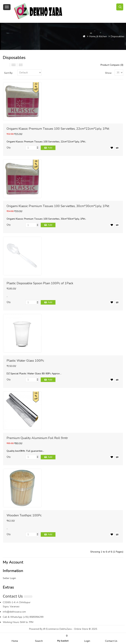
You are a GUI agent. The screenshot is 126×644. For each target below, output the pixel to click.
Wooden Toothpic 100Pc (24, 515)
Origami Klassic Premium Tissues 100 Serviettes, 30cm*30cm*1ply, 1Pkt (58, 206)
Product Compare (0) (112, 65)
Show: (108, 73)
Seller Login (9, 578)
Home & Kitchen (98, 36)
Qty (9, 148)
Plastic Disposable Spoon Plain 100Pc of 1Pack (40, 283)
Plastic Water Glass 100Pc (25, 361)
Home (15, 641)
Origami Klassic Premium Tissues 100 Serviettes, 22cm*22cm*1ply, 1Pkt (58, 129)
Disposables (118, 36)
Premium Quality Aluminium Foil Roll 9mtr (37, 438)
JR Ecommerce (51, 629)
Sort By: (8, 73)
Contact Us (111, 641)
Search (39, 641)
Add (50, 148)
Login (87, 641)
